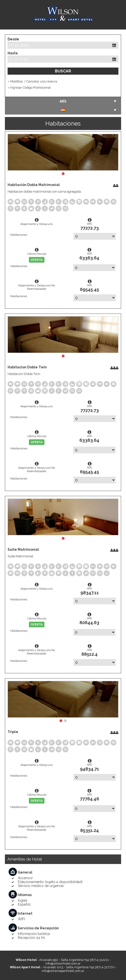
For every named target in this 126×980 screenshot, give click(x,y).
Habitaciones (19, 235)
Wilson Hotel (63, 15)
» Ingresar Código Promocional (29, 87)
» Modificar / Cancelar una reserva (32, 81)
